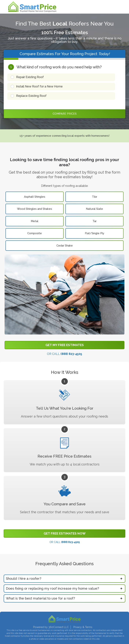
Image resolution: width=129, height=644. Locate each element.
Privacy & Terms (83, 627)
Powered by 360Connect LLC (51, 627)
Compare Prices (65, 114)
